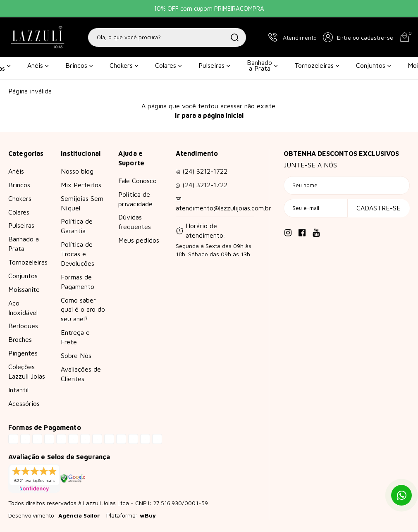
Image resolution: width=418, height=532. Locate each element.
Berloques (23, 326)
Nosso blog (77, 171)
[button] (358, 37)
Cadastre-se (379, 208)
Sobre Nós (76, 355)
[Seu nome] (347, 185)
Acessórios (24, 403)
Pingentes (23, 353)
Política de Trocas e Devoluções (78, 254)
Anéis (38, 65)
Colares (168, 65)
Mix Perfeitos (81, 185)
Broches (20, 339)
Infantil (18, 390)
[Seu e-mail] (316, 208)
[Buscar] (235, 37)
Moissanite (24, 289)
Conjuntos (374, 65)
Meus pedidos (139, 240)
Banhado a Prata (262, 65)
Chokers (124, 65)
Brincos (79, 65)
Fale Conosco (137, 181)
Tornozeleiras (317, 65)
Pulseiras (214, 65)
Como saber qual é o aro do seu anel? (83, 310)
